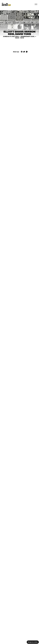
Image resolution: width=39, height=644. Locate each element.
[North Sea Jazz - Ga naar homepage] (6, 4)
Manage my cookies (33, 642)
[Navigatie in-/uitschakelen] (36, 4)
